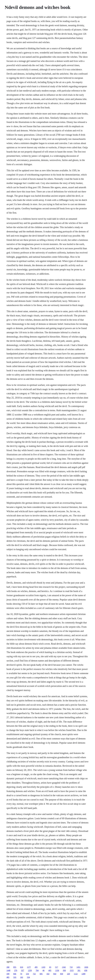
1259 (30, 970)
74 (21, 974)
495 (36, 967)
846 (15, 974)
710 (71, 967)
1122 (76, 974)
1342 (64, 967)
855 (15, 967)
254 (27, 974)
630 (86, 970)
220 (68, 974)
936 (64, 970)
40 (43, 970)
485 (8, 977)
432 (48, 974)
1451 (78, 967)
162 (22, 977)
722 (34, 974)
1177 (29, 967)
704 (37, 970)
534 (28, 977)
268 (8, 967)
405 (50, 970)
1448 (8, 970)
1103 (43, 967)
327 (22, 970)
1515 (72, 970)
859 (62, 974)
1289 (83, 974)
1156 (57, 970)
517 (57, 967)
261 (79, 970)
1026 (86, 967)
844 (55, 974)
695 (41, 974)
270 (16, 970)
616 (22, 967)
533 (15, 977)
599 (8, 974)
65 (50, 967)
